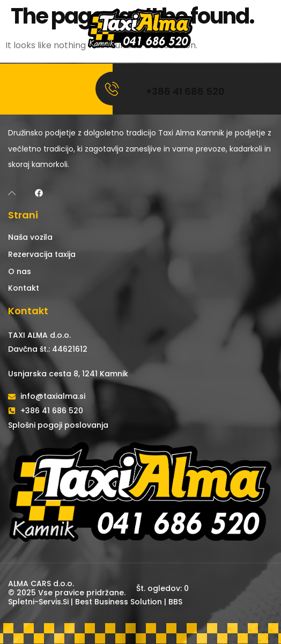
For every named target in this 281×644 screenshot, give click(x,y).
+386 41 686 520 (185, 91)
